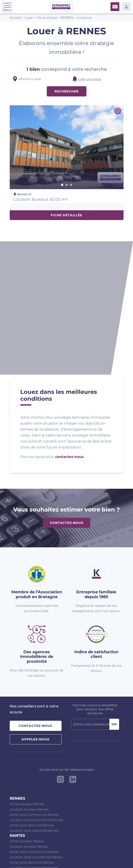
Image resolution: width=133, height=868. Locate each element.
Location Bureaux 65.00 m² (40, 199)
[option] (67, 147)
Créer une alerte (90, 79)
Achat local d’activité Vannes (32, 772)
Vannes (17, 745)
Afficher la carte (30, 79)
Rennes (17, 671)
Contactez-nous (67, 395)
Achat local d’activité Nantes (32, 735)
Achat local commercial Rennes (34, 687)
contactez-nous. (70, 329)
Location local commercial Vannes (36, 767)
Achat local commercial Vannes (34, 761)
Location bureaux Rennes (29, 682)
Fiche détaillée (66, 215)
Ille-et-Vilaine (47, 18)
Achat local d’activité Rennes (32, 698)
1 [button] (62, 185)
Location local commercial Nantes (36, 730)
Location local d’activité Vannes (34, 777)
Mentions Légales (60, 857)
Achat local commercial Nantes (34, 724)
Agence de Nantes (24, 793)
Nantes (17, 708)
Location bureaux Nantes (29, 719)
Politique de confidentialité (92, 857)
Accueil (15, 18)
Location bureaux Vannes (29, 756)
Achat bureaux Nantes (27, 714)
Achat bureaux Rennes (27, 677)
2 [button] (67, 185)
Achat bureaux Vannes (27, 751)
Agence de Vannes (24, 799)
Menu (7, 7)
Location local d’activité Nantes (34, 740)
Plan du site (19, 857)
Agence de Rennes (24, 788)
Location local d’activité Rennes (34, 703)
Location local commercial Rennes (36, 693)
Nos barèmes (38, 857)
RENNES (67, 18)
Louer (29, 18)
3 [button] (71, 185)
